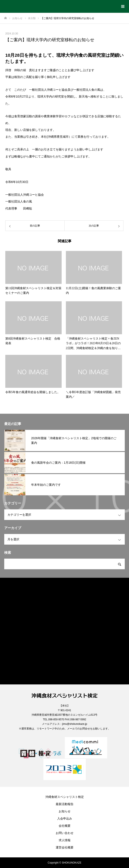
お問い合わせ (65, 833)
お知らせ (65, 811)
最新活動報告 (65, 804)
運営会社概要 (65, 847)
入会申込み (65, 818)
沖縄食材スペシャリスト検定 (65, 797)
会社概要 (65, 826)
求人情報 (65, 840)
